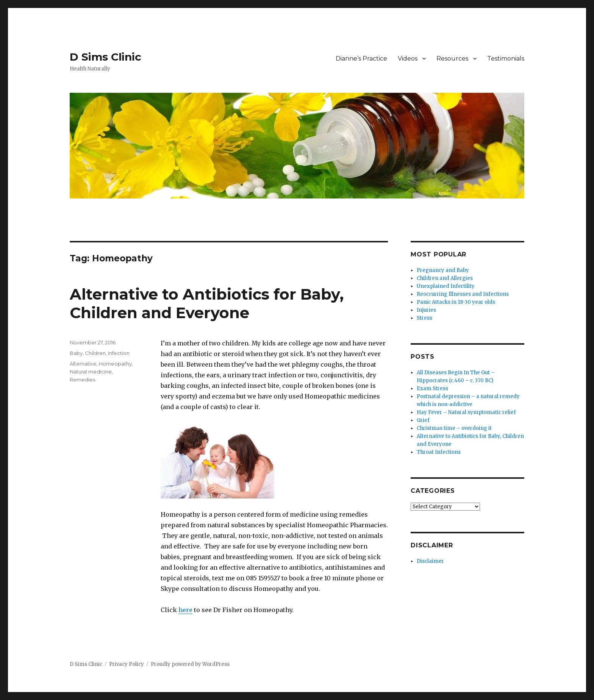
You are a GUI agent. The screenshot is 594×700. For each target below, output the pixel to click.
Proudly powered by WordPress (190, 664)
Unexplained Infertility (446, 286)
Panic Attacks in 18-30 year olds (456, 302)
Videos (408, 59)
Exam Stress (432, 388)
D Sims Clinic (106, 57)
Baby (76, 353)
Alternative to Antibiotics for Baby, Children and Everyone (207, 303)
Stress (424, 318)
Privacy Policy (127, 664)
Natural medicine (91, 372)
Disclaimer (430, 561)
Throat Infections (439, 452)
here (185, 610)
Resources (452, 59)
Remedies (82, 380)
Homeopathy (115, 364)
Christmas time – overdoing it (454, 428)
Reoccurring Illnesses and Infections (463, 294)
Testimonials (506, 59)
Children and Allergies (445, 278)
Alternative (83, 364)
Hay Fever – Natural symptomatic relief (466, 412)
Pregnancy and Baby (443, 270)
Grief (423, 420)
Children (95, 353)
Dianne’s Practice (361, 59)
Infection (119, 353)
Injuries (426, 310)
